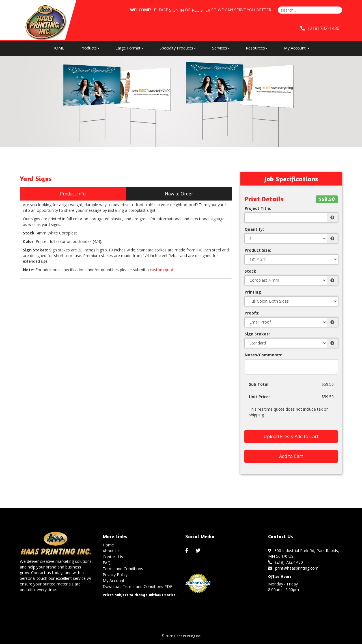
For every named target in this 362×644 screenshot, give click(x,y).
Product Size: (258, 250)
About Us (111, 551)
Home (108, 545)
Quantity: (254, 229)
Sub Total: (259, 384)
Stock (250, 271)
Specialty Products (178, 48)
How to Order (179, 194)
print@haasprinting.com (293, 568)
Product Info (73, 194)
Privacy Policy (115, 575)
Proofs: (252, 313)
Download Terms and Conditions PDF (137, 586)
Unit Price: (259, 397)
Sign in (176, 10)
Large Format (129, 48)
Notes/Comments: (263, 355)
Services (221, 48)
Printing (253, 292)
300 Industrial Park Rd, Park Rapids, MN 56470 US (304, 553)
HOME (58, 48)
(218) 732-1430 (320, 28)
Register (201, 10)
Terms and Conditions (123, 569)
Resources (257, 48)
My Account (114, 581)
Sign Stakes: (257, 334)
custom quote (163, 270)
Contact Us (113, 557)
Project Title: (258, 208)
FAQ (107, 563)
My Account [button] (297, 48)
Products (90, 48)
